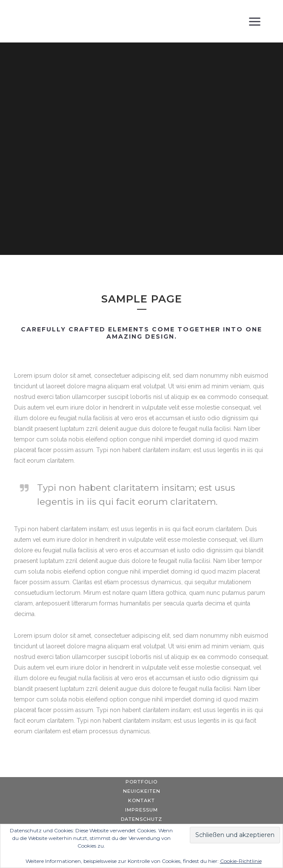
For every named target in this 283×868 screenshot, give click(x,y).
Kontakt (141, 800)
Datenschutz (141, 819)
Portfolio (141, 782)
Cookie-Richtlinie (241, 861)
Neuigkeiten (142, 791)
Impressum (141, 810)
